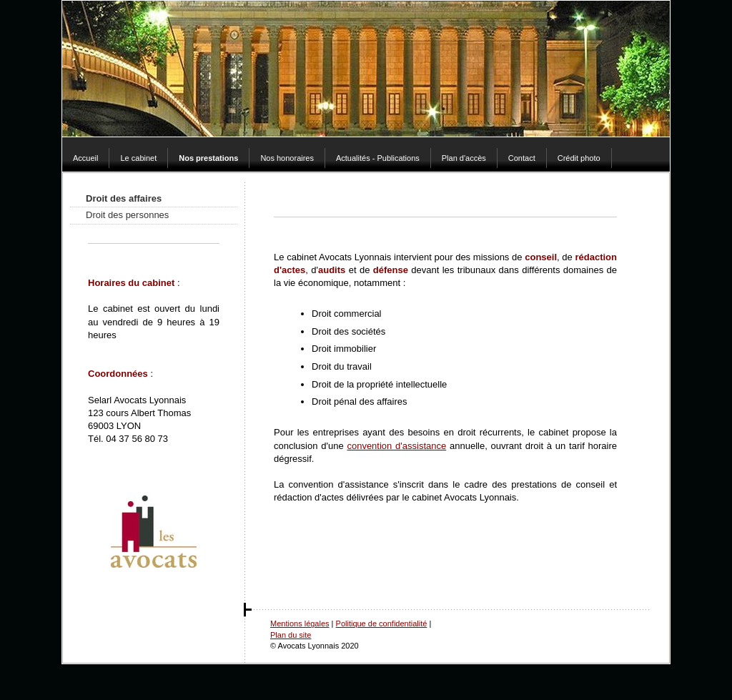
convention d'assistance (396, 446)
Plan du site (291, 635)
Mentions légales (300, 623)
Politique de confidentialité (382, 623)
